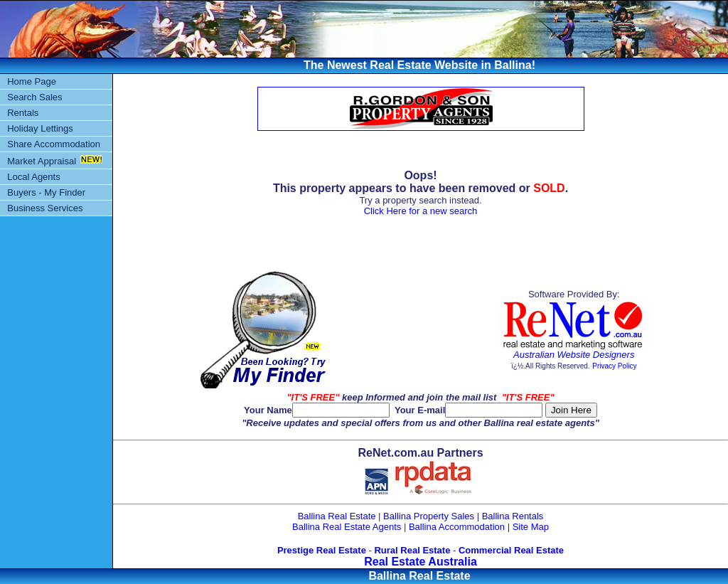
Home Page (32, 81)
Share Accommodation (54, 144)
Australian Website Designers (574, 355)
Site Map (531, 527)
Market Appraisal (42, 161)
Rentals (23, 113)
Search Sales (34, 97)
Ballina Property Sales (429, 516)
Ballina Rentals (513, 516)
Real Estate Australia (421, 562)
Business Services (45, 208)
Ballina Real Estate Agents (347, 527)
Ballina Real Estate (337, 516)
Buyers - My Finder (46, 192)
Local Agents (33, 177)
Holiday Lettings (40, 128)
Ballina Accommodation (457, 527)
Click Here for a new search (421, 211)
